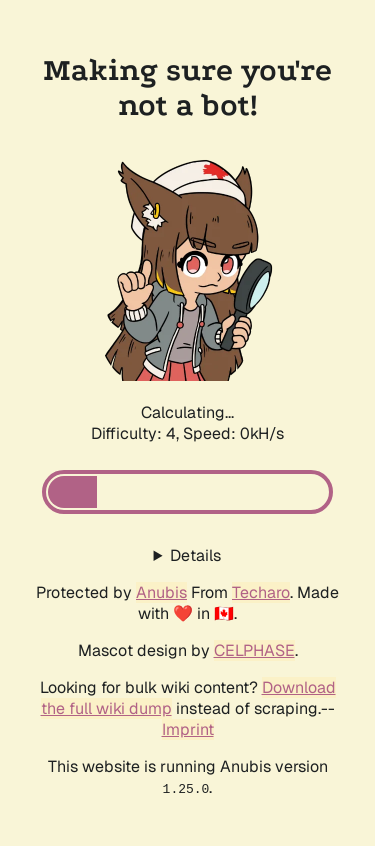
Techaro (261, 592)
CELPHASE (254, 650)
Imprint (188, 729)
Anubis (161, 592)
